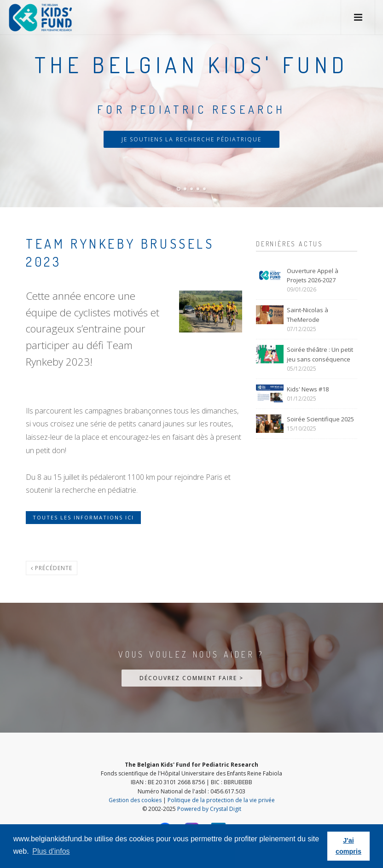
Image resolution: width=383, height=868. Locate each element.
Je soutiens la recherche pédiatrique (191, 139)
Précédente (52, 568)
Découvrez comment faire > (191, 678)
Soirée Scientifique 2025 (320, 419)
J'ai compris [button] (348, 846)
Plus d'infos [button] (51, 851)
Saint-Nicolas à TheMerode (308, 315)
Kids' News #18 (308, 389)
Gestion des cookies (135, 800)
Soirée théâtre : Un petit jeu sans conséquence (320, 354)
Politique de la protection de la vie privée (221, 800)
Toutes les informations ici (83, 517)
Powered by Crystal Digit (209, 809)
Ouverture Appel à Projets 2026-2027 (313, 276)
